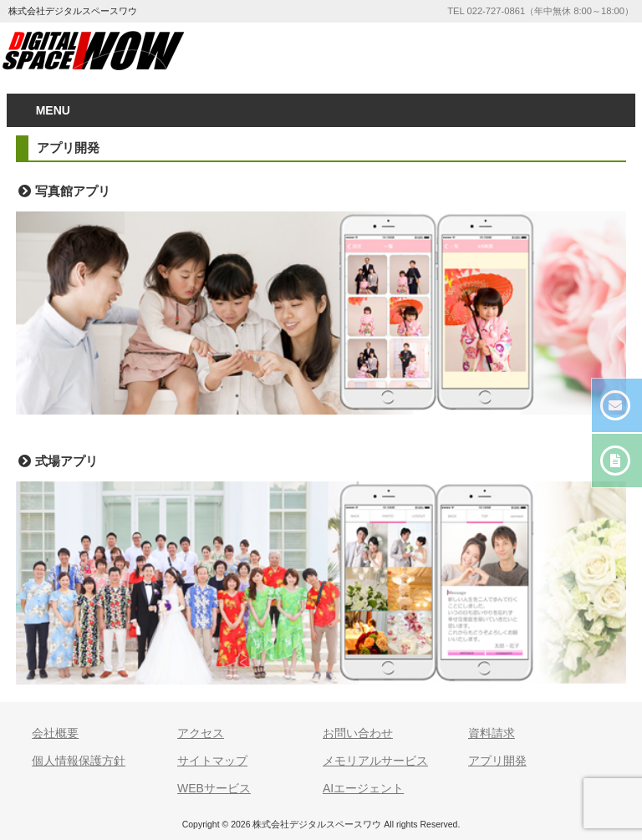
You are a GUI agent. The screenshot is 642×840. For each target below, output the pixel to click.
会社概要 (55, 733)
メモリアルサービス (375, 761)
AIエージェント (363, 788)
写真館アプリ (73, 191)
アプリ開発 (497, 761)
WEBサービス (214, 788)
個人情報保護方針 (79, 761)
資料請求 (492, 733)
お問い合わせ (358, 733)
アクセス (201, 733)
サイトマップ (212, 761)
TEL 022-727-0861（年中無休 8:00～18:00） (540, 11)
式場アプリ (66, 461)
